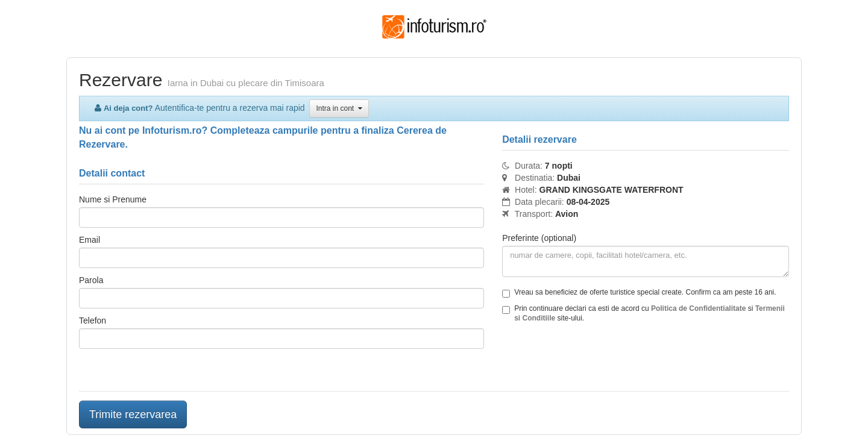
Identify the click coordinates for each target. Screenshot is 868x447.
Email (90, 240)
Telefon (93, 320)
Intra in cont (339, 108)
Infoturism (434, 27)
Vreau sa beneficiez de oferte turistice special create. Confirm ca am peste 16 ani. (639, 293)
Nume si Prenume (113, 199)
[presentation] (594, 358)
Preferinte (539, 238)
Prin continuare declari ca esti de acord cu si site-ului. (643, 313)
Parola (91, 280)
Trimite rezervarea (133, 414)
